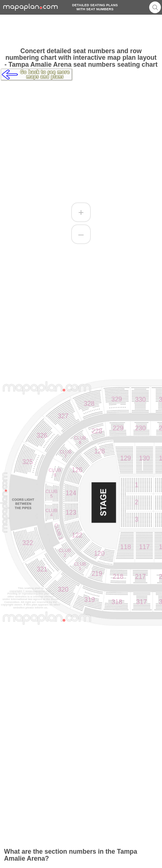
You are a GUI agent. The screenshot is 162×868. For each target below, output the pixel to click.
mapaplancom (31, 7)
